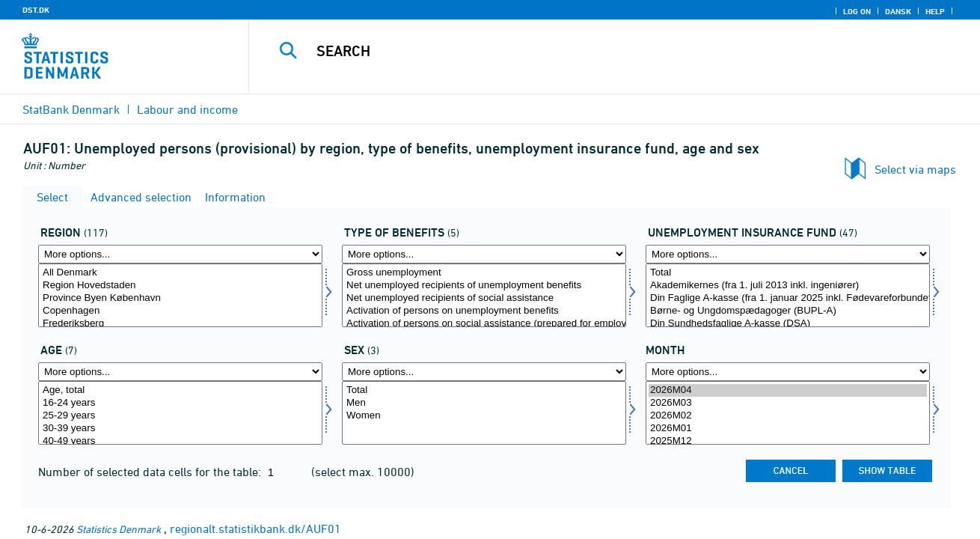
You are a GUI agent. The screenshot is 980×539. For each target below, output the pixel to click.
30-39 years (180, 429)
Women (484, 416)
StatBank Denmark (71, 109)
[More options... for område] (180, 254)
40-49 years (180, 441)
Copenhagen (180, 311)
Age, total (180, 390)
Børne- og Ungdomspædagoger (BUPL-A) (788, 311)
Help (935, 11)
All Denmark (180, 273)
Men (484, 403)
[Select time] (788, 413)
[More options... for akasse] (788, 254)
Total (788, 273)
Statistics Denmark (119, 529)
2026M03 (788, 403)
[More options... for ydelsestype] (484, 254)
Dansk (898, 11)
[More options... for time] (788, 372)
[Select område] (180, 295)
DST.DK (36, 10)
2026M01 (788, 429)
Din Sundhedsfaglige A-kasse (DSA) (788, 324)
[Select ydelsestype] (484, 295)
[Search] (599, 51)
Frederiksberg (180, 324)
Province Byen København (180, 298)
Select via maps (915, 169)
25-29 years (180, 416)
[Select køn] (484, 413)
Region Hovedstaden (180, 286)
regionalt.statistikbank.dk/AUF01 (255, 529)
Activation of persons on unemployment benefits (484, 311)
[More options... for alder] (180, 372)
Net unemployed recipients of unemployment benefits (484, 286)
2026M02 (788, 416)
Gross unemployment (484, 273)
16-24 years (180, 403)
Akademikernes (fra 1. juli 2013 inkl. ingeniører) (788, 286)
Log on (857, 11)
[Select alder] (180, 413)
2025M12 (788, 441)
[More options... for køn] (484, 372)
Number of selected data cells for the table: (151, 472)
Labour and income (187, 109)
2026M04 (788, 390)
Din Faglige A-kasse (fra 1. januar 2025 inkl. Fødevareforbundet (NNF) (788, 298)
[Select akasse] (788, 295)
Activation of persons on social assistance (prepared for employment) (484, 324)
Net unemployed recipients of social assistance (484, 298)
